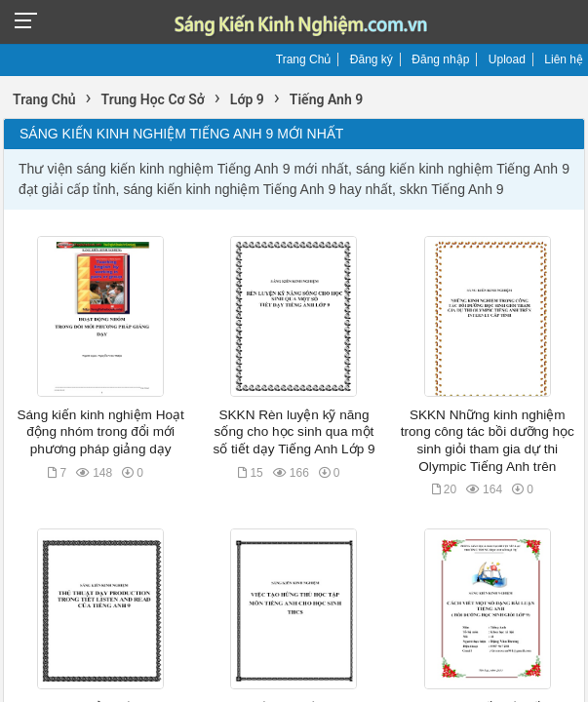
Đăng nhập (440, 59)
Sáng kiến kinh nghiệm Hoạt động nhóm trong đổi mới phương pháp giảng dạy (100, 432)
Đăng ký (372, 59)
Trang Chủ (304, 59)
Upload (507, 59)
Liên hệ (564, 59)
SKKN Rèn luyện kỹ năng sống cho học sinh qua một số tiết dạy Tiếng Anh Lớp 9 (294, 432)
